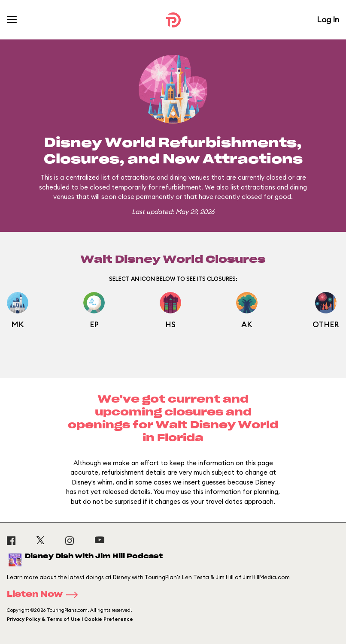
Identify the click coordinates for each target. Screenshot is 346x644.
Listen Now (45, 595)
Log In (328, 20)
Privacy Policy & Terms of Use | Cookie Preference (70, 619)
